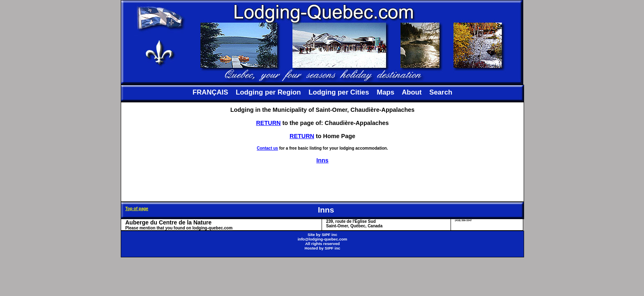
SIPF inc (329, 235)
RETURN (268, 123)
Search (441, 92)
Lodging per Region (268, 92)
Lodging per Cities (339, 92)
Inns (322, 160)
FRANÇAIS (210, 92)
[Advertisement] (322, 183)
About (412, 92)
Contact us (267, 148)
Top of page (137, 209)
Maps (385, 92)
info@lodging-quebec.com (323, 239)
